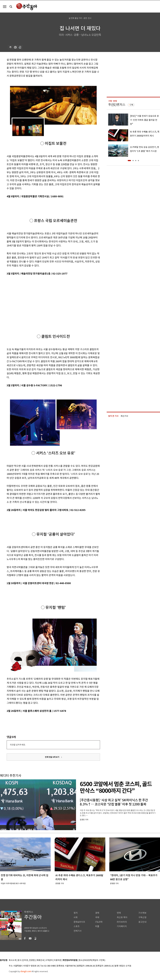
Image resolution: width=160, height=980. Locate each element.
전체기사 (78, 931)
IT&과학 (99, 922)
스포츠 (77, 926)
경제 (97, 913)
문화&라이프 (79, 922)
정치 (76, 913)
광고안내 (142, 922)
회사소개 (13, 960)
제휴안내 (40, 960)
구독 (132, 105)
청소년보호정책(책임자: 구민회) (92, 960)
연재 (119, 913)
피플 (97, 926)
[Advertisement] (47, 296)
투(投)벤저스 (117, 105)
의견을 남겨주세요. (18, 745)
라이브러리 (122, 922)
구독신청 (142, 917)
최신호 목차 (122, 917)
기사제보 (142, 913)
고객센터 (49, 960)
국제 (97, 917)
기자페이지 (122, 926)
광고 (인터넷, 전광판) (26, 960)
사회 (76, 917)
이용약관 (58, 960)
